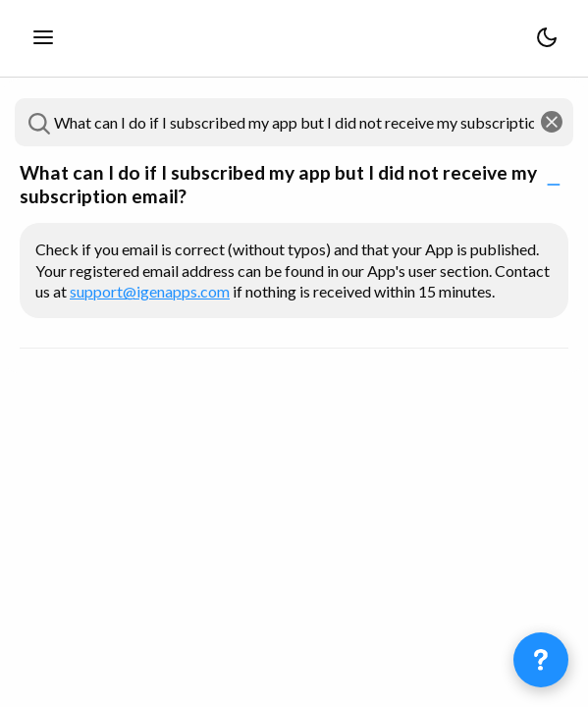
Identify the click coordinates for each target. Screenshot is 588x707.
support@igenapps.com (150, 291)
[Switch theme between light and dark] (547, 38)
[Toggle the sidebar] (43, 38)
